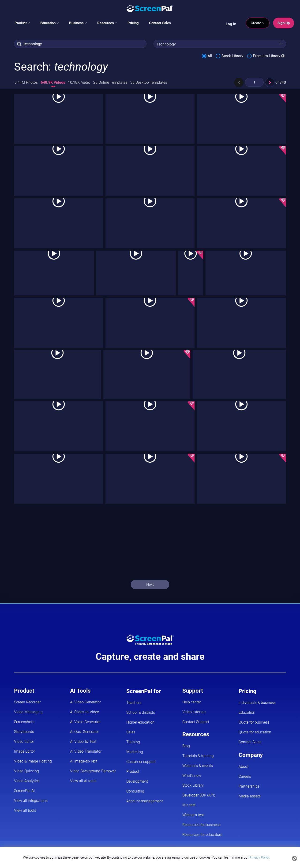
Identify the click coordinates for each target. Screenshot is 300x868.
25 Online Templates (110, 82)
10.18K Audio (79, 82)
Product (22, 23)
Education (50, 23)
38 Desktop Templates (149, 82)
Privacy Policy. (260, 857)
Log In (231, 24)
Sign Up (284, 23)
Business (78, 23)
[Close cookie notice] (294, 859)
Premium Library (267, 56)
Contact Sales (160, 23)
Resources (107, 23)
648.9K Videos (53, 82)
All (210, 56)
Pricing (133, 23)
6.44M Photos (26, 82)
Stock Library (232, 56)
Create (258, 23)
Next (150, 584)
